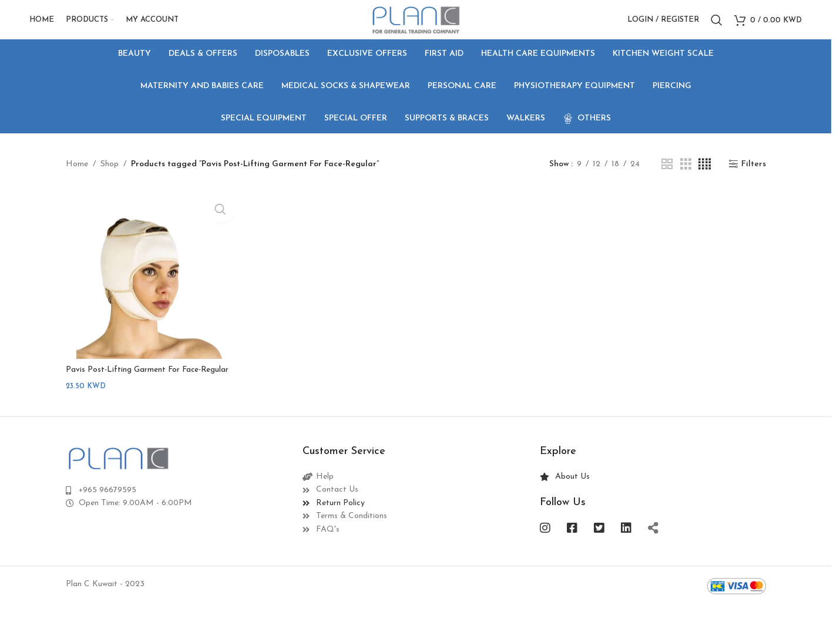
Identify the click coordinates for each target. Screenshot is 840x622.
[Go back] (80, 97)
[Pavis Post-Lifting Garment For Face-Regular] (149, 283)
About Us (572, 492)
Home (77, 175)
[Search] (717, 25)
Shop (110, 175)
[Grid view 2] (667, 175)
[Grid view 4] (705, 175)
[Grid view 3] (686, 175)
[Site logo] (416, 24)
